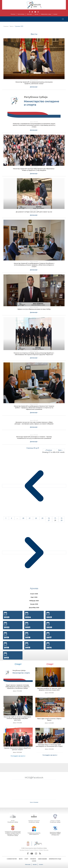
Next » (60, 450)
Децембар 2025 (34, 608)
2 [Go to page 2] (12, 518)
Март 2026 (34, 597)
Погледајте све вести (18, 756)
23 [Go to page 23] (43, 518)
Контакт (55, 14)
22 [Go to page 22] (36, 518)
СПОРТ (26, 859)
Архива (36, 14)
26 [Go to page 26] (62, 518)
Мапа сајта (29, 14)
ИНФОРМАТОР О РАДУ (55, 859)
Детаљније (34, 87)
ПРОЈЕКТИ (33, 859)
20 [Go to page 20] (23, 518)
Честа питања (21, 14)
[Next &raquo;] (34, 552)
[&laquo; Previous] (34, 486)
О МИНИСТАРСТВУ (12, 859)
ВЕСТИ (21, 859)
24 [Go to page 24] (49, 518)
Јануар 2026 (34, 604)
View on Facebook (34, 802)
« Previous (49, 450)
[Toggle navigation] (63, 19)
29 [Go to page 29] (62, 520)
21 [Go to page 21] (30, 518)
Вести (12, 26)
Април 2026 (34, 594)
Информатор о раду (46, 14)
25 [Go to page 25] (55, 518)
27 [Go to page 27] (49, 520)
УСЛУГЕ (34, 861)
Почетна (13, 14)
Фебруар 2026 (34, 601)
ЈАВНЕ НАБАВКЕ (42, 859)
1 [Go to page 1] (6, 518)
